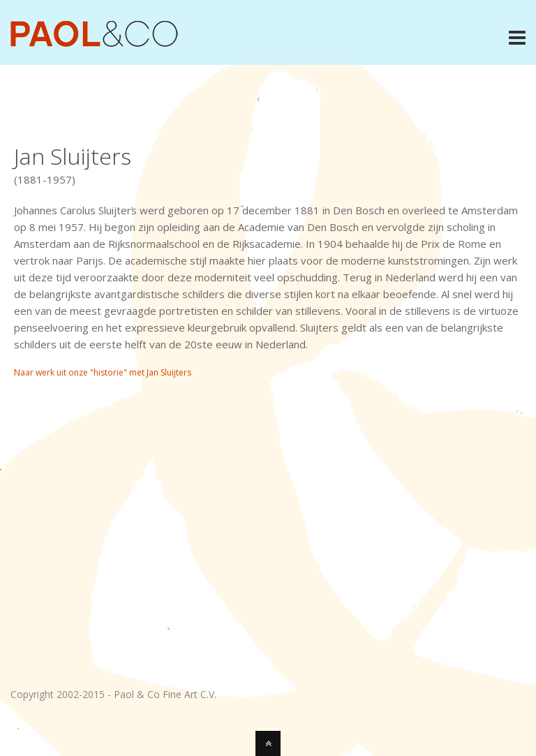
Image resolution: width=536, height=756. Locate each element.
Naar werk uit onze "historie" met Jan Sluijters (103, 372)
